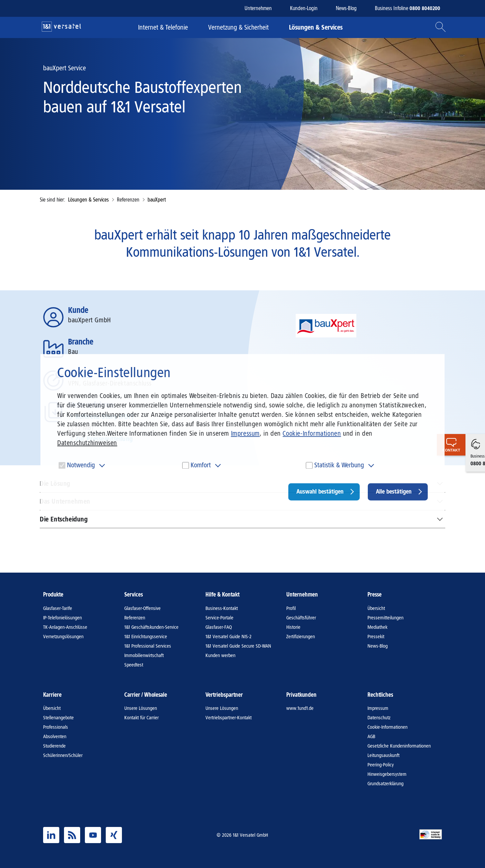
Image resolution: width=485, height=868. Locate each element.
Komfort (201, 465)
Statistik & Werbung (339, 465)
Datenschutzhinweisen (87, 443)
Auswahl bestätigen (320, 492)
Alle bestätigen (394, 492)
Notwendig (81, 465)
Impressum (245, 433)
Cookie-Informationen (312, 433)
